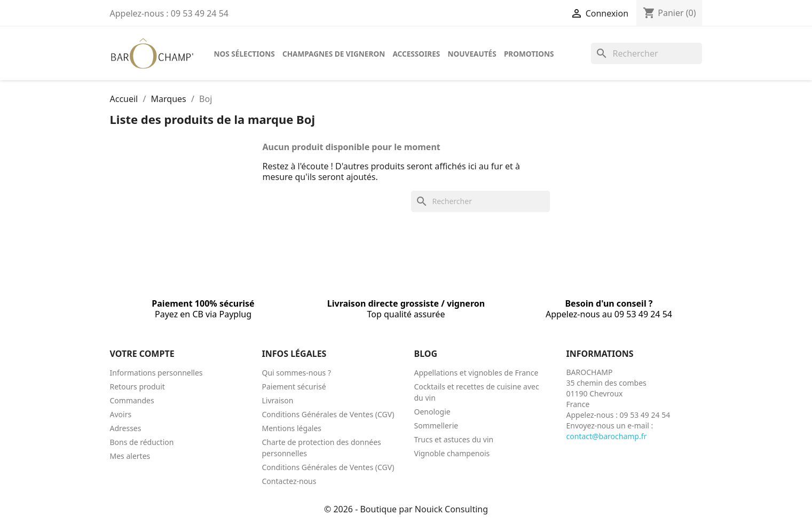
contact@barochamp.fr (607, 436)
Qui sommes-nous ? (297, 373)
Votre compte (142, 354)
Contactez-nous (289, 481)
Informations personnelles (156, 373)
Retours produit (137, 387)
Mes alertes (130, 456)
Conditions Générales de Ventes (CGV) (328, 414)
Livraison (278, 400)
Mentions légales (292, 428)
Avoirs (121, 414)
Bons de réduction (142, 442)
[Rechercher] (647, 53)
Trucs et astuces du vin (454, 439)
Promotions (529, 54)
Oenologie (432, 412)
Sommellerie (436, 426)
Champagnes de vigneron (334, 54)
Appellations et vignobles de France (476, 373)
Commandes (132, 400)
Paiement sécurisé (294, 387)
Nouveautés (472, 54)
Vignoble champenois (452, 453)
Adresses (126, 428)
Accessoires (416, 54)
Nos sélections (245, 54)
